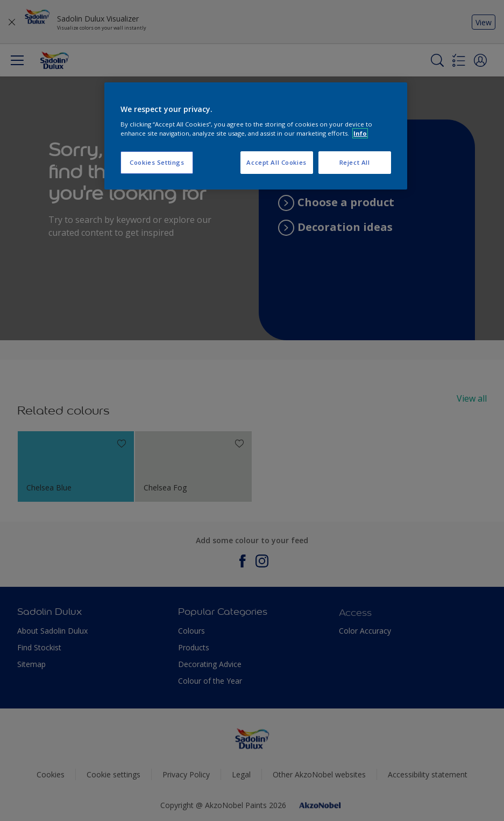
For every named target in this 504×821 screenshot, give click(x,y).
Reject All (355, 162)
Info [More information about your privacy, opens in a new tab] (360, 133)
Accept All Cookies (276, 162)
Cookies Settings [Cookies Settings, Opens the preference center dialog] (157, 162)
